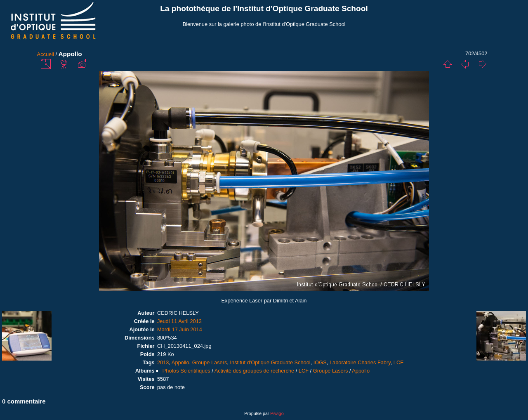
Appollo (180, 362)
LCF (398, 362)
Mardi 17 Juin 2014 (180, 329)
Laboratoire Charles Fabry (360, 362)
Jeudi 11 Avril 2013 (179, 321)
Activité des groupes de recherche (254, 371)
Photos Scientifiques (186, 371)
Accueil (46, 54)
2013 (163, 362)
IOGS (320, 362)
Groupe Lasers (210, 362)
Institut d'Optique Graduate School (270, 362)
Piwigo (277, 413)
